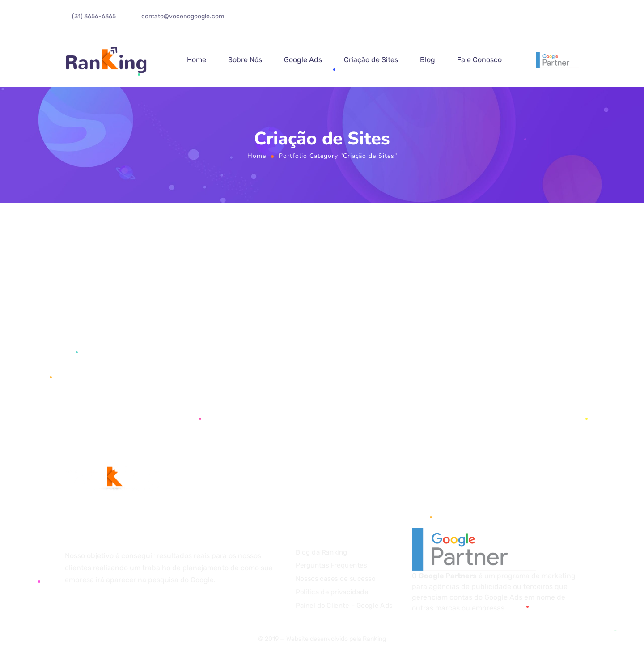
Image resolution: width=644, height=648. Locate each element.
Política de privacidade (332, 592)
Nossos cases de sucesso (336, 579)
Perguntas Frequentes (331, 566)
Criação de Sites (371, 60)
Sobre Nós (245, 60)
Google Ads (303, 60)
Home (197, 60)
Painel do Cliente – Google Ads (344, 606)
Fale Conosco (479, 60)
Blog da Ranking (322, 552)
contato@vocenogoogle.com (183, 16)
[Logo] (106, 60)
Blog (428, 60)
